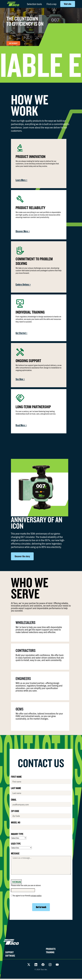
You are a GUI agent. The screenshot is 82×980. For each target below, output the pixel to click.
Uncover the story (22, 556)
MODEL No (16, 822)
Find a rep (51, 4)
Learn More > (21, 180)
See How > (20, 379)
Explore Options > (23, 284)
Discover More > (23, 231)
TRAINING (50, 952)
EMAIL (14, 800)
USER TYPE (16, 844)
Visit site (68, 4)
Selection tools (34, 4)
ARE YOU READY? (13, 43)
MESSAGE (15, 853)
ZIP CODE (15, 811)
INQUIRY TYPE (17, 834)
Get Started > (21, 333)
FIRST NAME (16, 777)
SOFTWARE (10, 956)
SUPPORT (9, 952)
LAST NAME (16, 788)
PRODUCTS (51, 949)
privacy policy (36, 895)
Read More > (21, 425)
